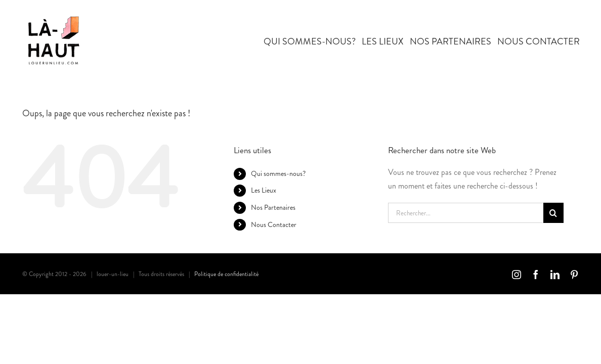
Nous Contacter (274, 224)
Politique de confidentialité (226, 274)
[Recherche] (553, 213)
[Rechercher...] (466, 213)
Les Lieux (264, 190)
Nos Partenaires (273, 207)
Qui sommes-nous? (278, 173)
